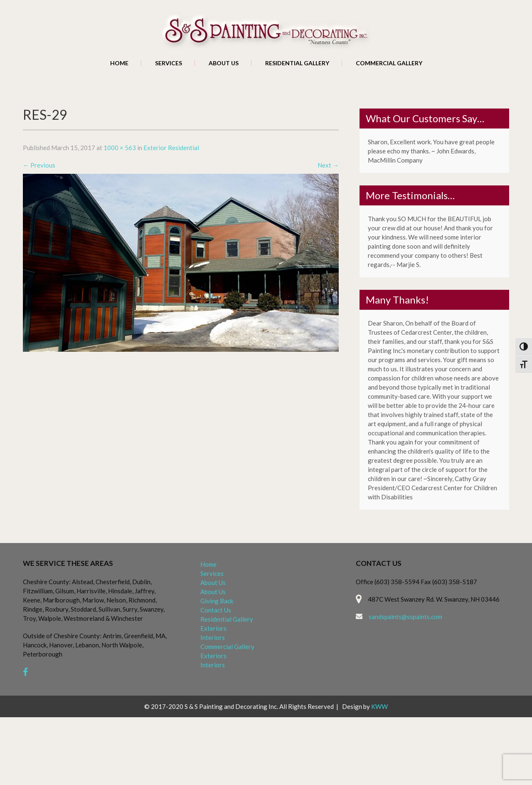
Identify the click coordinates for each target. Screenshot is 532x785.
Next (328, 165)
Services (169, 63)
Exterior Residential (171, 148)
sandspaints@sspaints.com (405, 617)
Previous (39, 165)
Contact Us (216, 610)
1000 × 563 (120, 148)
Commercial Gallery (389, 63)
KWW (379, 706)
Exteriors (213, 628)
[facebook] (26, 672)
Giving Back (217, 601)
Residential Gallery (297, 63)
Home (119, 63)
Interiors (213, 637)
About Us (224, 63)
